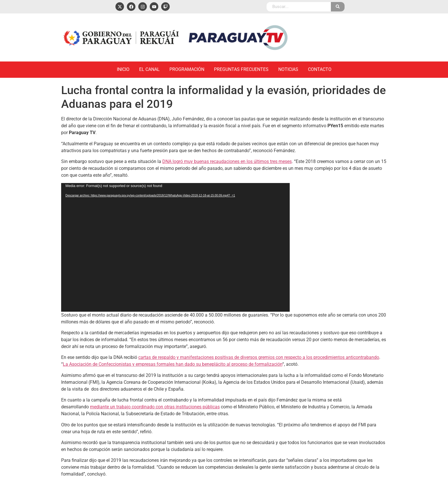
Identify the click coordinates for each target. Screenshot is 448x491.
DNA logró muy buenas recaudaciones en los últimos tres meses (227, 161)
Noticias (288, 69)
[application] (175, 247)
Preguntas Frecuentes (241, 69)
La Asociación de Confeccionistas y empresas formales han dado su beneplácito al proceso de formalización (173, 364)
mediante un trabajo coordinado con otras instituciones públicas (155, 407)
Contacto (320, 69)
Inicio (123, 69)
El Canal (149, 69)
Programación (187, 69)
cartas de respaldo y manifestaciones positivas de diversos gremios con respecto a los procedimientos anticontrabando (259, 357)
